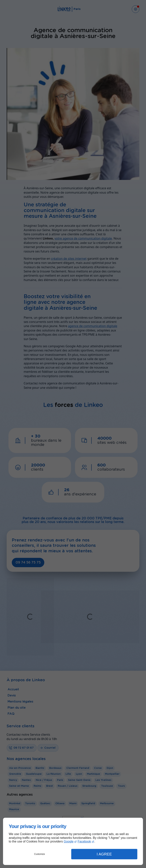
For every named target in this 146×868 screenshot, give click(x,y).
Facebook (84, 841)
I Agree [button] (104, 854)
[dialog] (73, 841)
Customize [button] (40, 854)
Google (69, 841)
